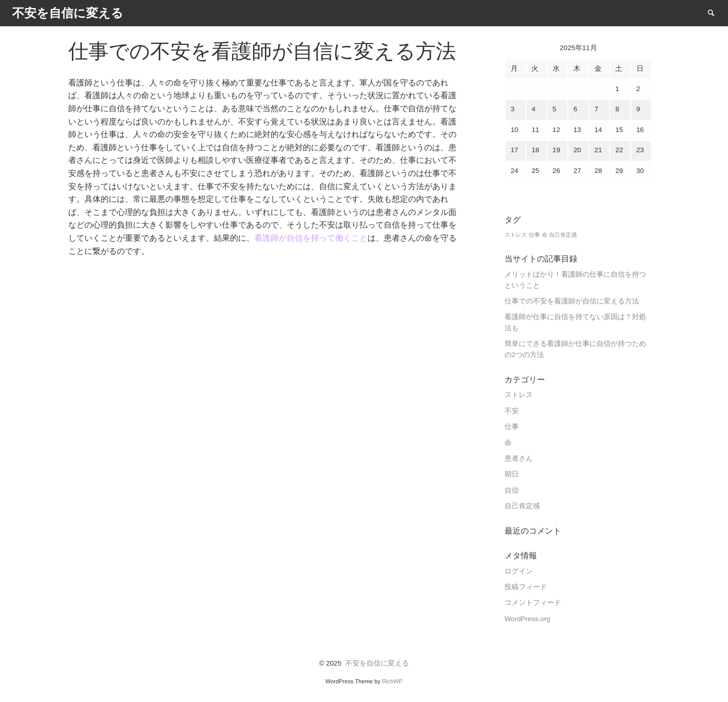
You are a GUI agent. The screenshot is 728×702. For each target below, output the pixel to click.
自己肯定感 (522, 506)
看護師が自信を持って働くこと (311, 238)
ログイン (519, 571)
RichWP (393, 681)
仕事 (512, 427)
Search (716, 12)
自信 (512, 490)
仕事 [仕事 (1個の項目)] (534, 235)
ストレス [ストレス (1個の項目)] (516, 235)
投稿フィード (526, 587)
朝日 (512, 474)
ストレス (519, 395)
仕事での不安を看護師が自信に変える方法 (572, 301)
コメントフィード (533, 603)
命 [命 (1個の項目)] (545, 235)
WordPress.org (527, 619)
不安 (512, 411)
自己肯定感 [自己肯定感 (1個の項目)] (563, 235)
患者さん (519, 458)
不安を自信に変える (377, 663)
